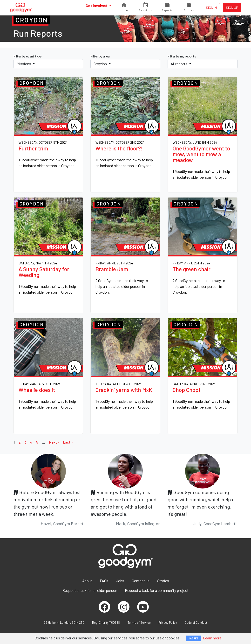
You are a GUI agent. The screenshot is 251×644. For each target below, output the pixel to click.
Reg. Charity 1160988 (106, 623)
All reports (179, 64)
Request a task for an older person (90, 590)
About (87, 581)
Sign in (211, 8)
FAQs (104, 581)
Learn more (212, 638)
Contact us (141, 581)
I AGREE (194, 638)
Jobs (120, 581)
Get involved (97, 5)
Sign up (232, 8)
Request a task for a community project (157, 590)
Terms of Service (139, 623)
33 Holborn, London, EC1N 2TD (64, 623)
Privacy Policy (168, 623)
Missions (24, 64)
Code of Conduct (196, 623)
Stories (163, 581)
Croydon (101, 64)
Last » (68, 442)
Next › (54, 442)
